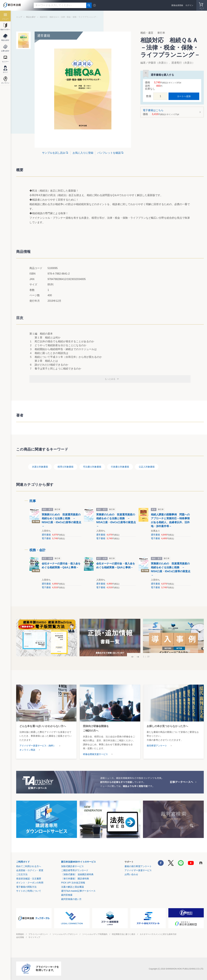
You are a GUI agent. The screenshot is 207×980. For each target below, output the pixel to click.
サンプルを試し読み (54, 153)
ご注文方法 (22, 874)
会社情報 (20, 937)
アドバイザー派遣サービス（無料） (38, 746)
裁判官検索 (67, 895)
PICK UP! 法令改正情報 (73, 883)
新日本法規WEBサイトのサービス (79, 862)
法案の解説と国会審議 (72, 887)
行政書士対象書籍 (120, 467)
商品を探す (31, 17)
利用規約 (20, 934)
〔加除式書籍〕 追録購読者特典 (77, 874)
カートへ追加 (184, 96)
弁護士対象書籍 (40, 467)
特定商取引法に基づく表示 (124, 934)
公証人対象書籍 (147, 467)
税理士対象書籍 (65, 467)
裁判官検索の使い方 (71, 899)
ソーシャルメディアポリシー (65, 934)
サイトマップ (34, 937)
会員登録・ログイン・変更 (30, 870)
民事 (33, 501)
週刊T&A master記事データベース (78, 891)
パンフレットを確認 (109, 153)
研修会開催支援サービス (95, 754)
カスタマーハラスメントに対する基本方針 (158, 934)
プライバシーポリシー (38, 934)
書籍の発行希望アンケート (138, 866)
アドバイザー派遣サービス (138, 870)
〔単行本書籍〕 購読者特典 (75, 879)
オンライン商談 (27, 750)
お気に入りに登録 (83, 153)
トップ (19, 17)
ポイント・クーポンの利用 (30, 883)
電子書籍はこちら (171, 112)
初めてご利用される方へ (29, 866)
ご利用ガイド (23, 862)
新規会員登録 (177, 5)
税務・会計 (38, 550)
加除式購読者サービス (72, 866)
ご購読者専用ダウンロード (75, 870)
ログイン (189, 5)
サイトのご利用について (29, 891)
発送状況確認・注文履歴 (29, 879)
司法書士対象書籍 (92, 467)
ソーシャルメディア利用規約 (95, 934)
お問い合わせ (131, 874)
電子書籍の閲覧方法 (26, 887)
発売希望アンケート (157, 746)
